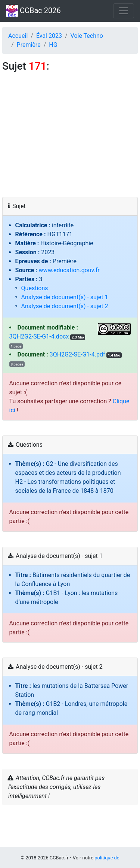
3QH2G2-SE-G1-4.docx (39, 336)
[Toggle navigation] (124, 11)
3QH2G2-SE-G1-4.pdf (77, 354)
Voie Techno (87, 36)
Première (29, 45)
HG (53, 45)
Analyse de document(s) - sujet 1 (65, 297)
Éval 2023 (49, 36)
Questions (35, 288)
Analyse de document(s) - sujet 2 (65, 306)
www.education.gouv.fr (69, 270)
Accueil (18, 36)
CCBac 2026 (33, 11)
